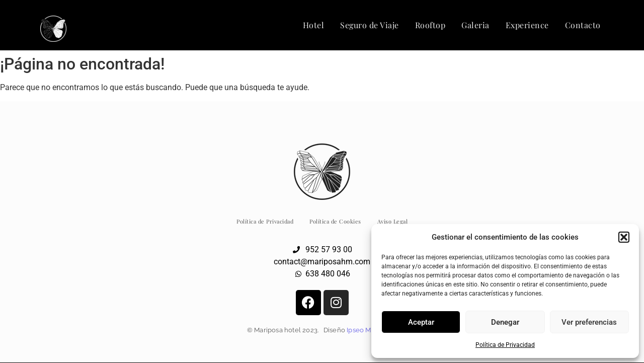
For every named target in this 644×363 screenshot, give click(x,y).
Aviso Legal (393, 221)
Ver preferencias (589, 322)
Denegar (505, 322)
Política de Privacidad (505, 345)
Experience (527, 25)
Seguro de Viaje (370, 25)
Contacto (583, 25)
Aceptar (421, 322)
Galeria (475, 25)
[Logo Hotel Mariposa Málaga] (53, 29)
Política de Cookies (335, 221)
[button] (624, 237)
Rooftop (430, 25)
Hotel (314, 25)
